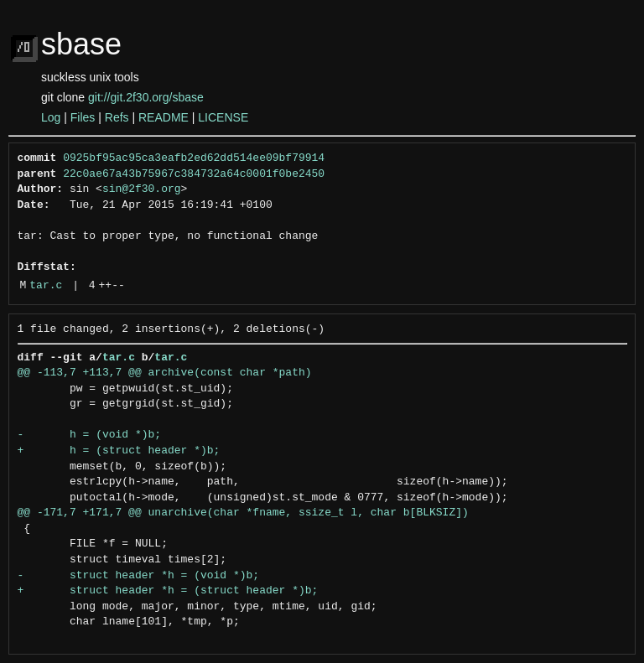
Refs (117, 117)
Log (51, 117)
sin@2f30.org (142, 189)
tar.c (46, 286)
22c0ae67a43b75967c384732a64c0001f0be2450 (194, 174)
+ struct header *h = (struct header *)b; (168, 591)
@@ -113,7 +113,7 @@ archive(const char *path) (165, 373)
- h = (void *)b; (90, 435)
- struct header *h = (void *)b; (139, 576)
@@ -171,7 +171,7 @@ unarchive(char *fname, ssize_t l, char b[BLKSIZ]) (243, 513)
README (164, 117)
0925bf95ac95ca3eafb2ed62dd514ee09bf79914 (194, 158)
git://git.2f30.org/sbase (146, 97)
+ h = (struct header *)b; (119, 451)
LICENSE (223, 117)
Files (83, 117)
